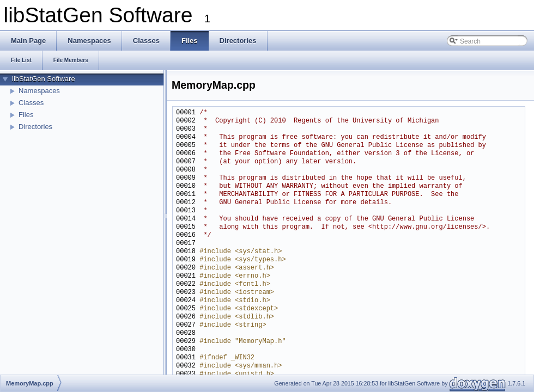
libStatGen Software (44, 79)
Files (26, 115)
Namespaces (39, 91)
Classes (31, 103)
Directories (35, 127)
